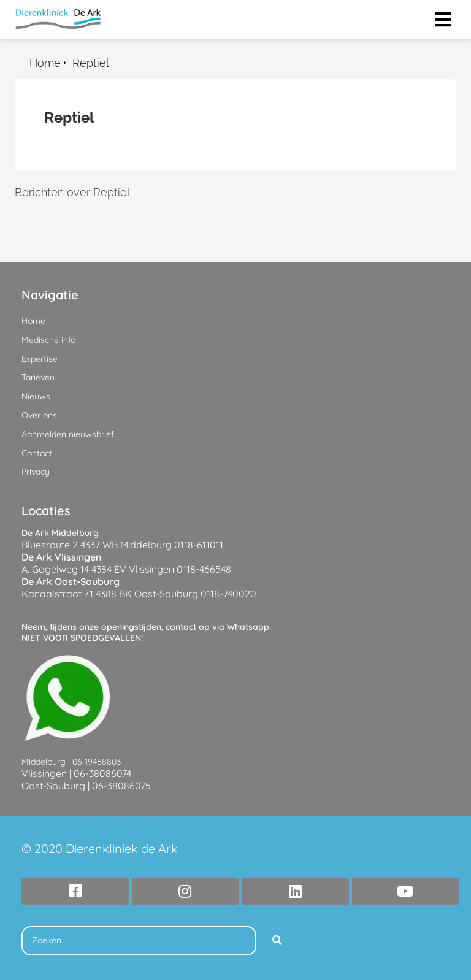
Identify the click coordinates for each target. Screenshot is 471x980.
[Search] (277, 941)
